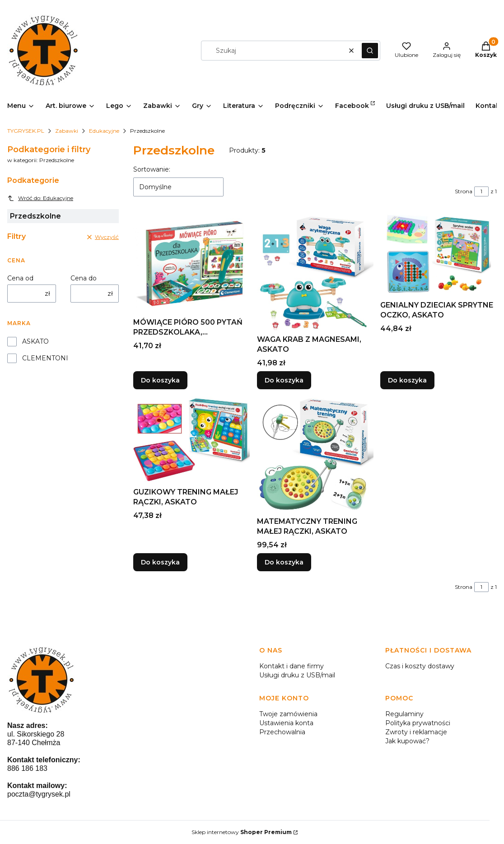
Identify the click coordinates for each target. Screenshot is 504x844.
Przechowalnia (282, 732)
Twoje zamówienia (288, 714)
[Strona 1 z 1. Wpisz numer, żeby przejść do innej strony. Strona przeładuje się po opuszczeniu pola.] (481, 191)
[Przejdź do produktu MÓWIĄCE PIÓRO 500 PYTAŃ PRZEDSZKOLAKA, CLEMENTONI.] (191, 264)
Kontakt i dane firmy (292, 666)
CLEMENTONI (45, 358)
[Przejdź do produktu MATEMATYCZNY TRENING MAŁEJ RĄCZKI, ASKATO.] (315, 455)
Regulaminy (404, 714)
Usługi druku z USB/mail (297, 675)
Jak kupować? (407, 741)
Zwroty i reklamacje (416, 732)
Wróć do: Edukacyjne (40, 198)
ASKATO (35, 341)
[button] (370, 51)
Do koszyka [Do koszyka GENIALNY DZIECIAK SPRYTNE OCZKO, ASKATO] (407, 380)
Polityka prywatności (418, 723)
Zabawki (67, 131)
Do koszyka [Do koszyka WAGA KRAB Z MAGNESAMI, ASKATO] (284, 380)
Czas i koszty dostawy (420, 666)
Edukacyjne (104, 131)
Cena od (20, 278)
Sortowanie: (152, 169)
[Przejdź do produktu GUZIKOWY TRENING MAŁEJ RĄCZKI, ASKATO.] (191, 440)
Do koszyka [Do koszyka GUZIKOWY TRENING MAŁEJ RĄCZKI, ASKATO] (160, 562)
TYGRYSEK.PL (26, 131)
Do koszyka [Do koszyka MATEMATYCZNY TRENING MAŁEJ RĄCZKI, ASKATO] (284, 562)
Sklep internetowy (242, 832)
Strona (464, 191)
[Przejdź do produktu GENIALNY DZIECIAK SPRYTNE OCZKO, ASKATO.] (439, 256)
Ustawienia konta (286, 723)
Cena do (84, 278)
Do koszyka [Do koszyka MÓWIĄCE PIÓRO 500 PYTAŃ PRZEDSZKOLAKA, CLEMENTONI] (160, 380)
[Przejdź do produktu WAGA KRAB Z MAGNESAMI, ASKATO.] (315, 273)
